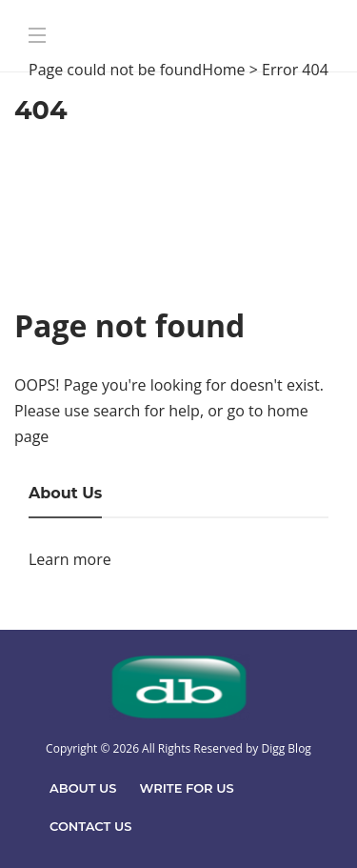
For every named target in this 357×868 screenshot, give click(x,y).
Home (223, 70)
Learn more (70, 559)
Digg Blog (286, 748)
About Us (83, 788)
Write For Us (187, 788)
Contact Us (90, 826)
